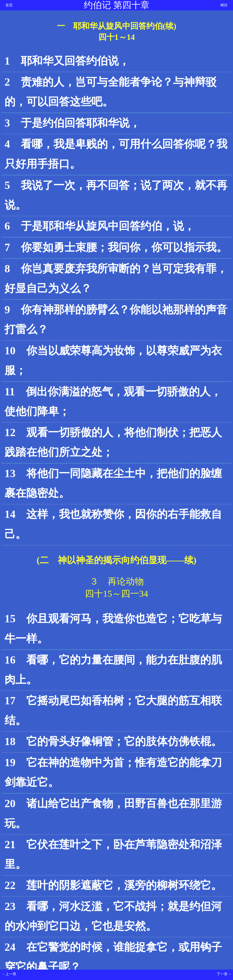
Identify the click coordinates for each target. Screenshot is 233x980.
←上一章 (9, 974)
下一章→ (224, 974)
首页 (9, 5)
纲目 (224, 5)
